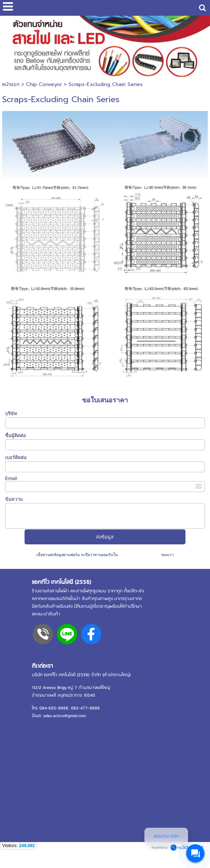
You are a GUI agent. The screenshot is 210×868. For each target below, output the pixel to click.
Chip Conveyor (44, 84)
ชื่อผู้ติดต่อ (16, 435)
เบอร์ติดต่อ (16, 457)
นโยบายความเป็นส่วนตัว (140, 555)
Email (11, 478)
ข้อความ (14, 499)
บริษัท (11, 413)
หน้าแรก (11, 84)
